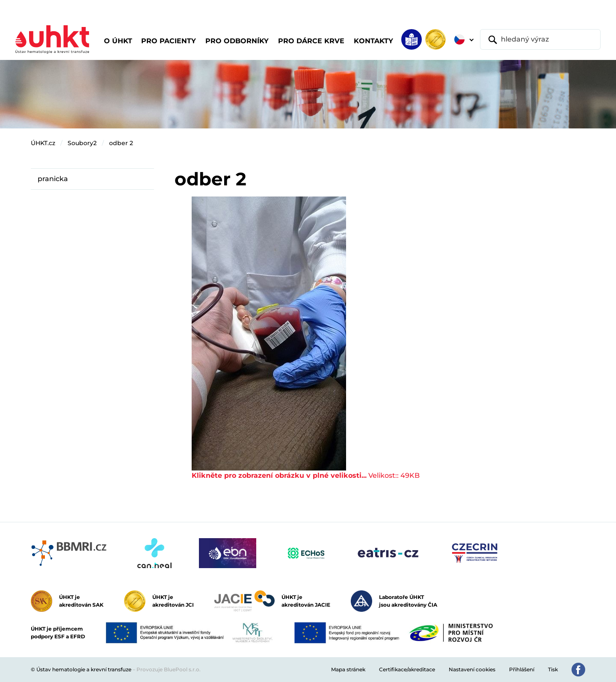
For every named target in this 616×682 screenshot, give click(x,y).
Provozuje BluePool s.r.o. (169, 669)
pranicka (53, 179)
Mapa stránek (348, 669)
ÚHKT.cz (43, 143)
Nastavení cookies (472, 669)
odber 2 (121, 143)
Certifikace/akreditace (407, 669)
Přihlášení (522, 669)
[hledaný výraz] (540, 39)
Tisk (553, 669)
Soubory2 (82, 143)
